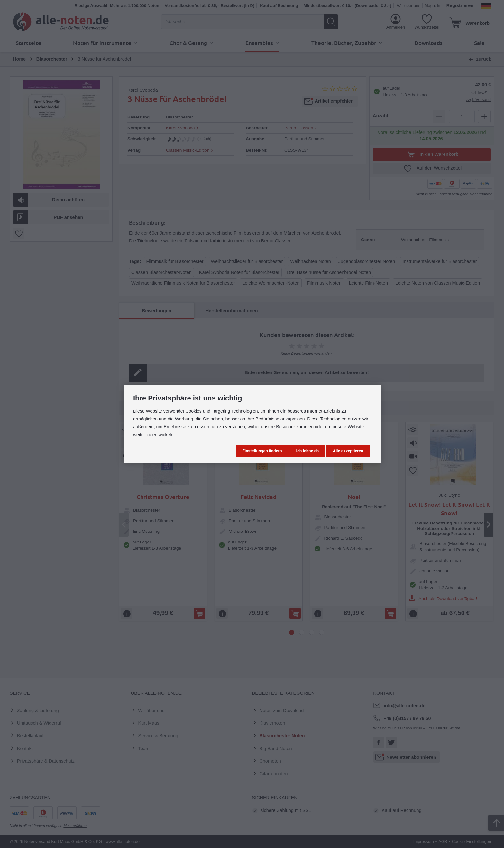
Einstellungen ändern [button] (262, 451)
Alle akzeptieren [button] (348, 451)
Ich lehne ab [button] (307, 451)
